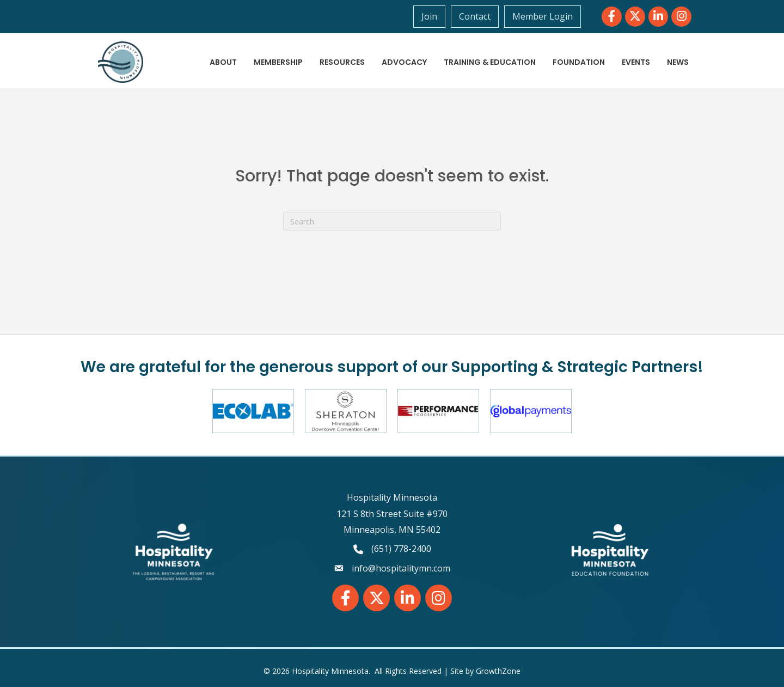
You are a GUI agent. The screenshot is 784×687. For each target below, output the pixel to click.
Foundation (579, 62)
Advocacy (404, 62)
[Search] (392, 221)
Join (429, 16)
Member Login (543, 16)
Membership (278, 62)
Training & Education (490, 62)
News (678, 62)
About (223, 62)
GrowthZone (498, 671)
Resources (342, 62)
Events (636, 62)
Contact (475, 16)
